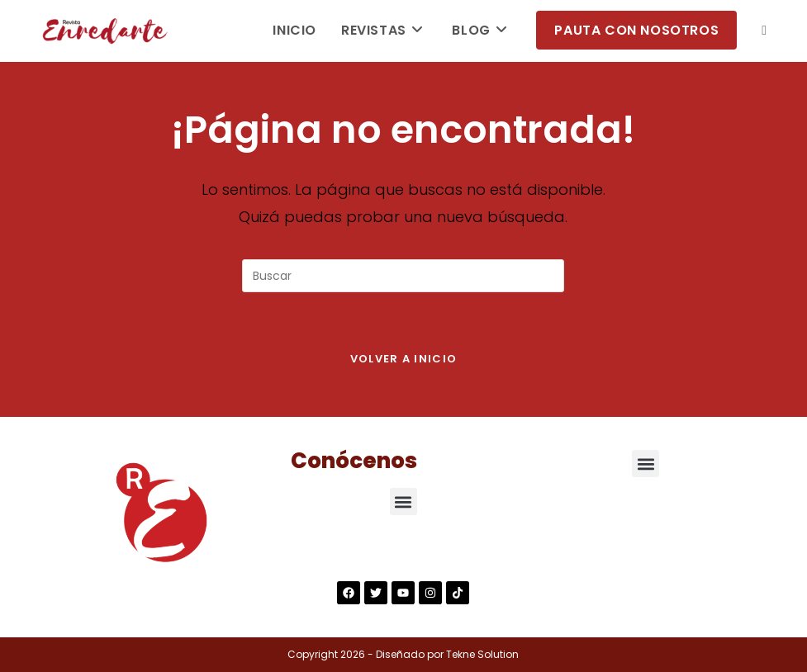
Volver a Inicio (404, 359)
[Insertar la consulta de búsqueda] (403, 276)
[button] (403, 502)
